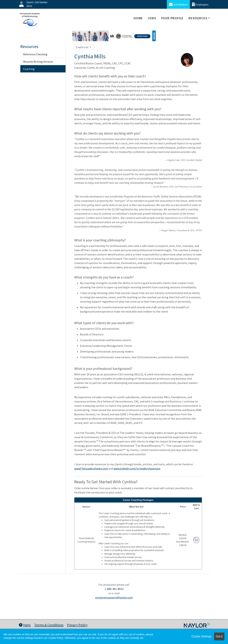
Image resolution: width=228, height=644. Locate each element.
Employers (200, 4)
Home (138, 18)
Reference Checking (35, 54)
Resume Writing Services (38, 62)
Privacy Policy (77, 625)
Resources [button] (198, 18)
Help (25, 625)
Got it (219, 636)
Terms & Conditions (49, 625)
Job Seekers (178, 4)
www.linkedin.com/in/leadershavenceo (137, 468)
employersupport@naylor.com (114, 597)
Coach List (82, 47)
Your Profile (172, 18)
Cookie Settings (201, 636)
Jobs (152, 18)
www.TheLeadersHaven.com (91, 468)
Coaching (29, 69)
